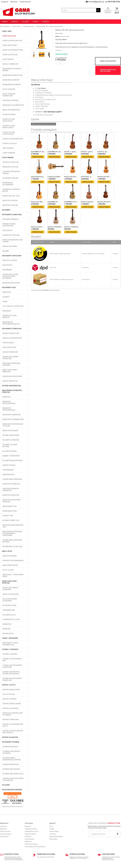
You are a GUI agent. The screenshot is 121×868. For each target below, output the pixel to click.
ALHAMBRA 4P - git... (54, 152)
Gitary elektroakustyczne (13, 50)
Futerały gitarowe (10, 654)
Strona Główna (5, 26)
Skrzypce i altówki (10, 260)
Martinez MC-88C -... (38, 202)
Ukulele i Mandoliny (10, 64)
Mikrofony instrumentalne (9, 409)
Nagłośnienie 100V (10, 506)
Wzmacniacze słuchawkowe (8, 184)
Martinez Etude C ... (37, 227)
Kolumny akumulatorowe (12, 461)
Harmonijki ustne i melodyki (10, 316)
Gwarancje (28, 836)
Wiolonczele (7, 265)
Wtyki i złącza (8, 570)
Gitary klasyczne (9, 36)
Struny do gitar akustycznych (9, 127)
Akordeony (7, 311)
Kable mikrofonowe (10, 565)
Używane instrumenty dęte (13, 774)
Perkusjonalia (8, 343)
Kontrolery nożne (10, 246)
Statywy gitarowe (9, 699)
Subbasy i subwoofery (11, 456)
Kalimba (6, 251)
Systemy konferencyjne (11, 386)
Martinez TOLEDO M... (55, 227)
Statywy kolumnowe (10, 708)
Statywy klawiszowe (11, 720)
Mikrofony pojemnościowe (13, 419)
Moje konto (4, 823)
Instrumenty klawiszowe (12, 215)
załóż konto (108, 12)
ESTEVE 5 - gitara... (87, 152)
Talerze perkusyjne (10, 352)
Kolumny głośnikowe (11, 440)
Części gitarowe (9, 153)
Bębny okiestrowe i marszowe (10, 371)
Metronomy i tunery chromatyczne (10, 644)
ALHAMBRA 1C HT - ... (71, 202)
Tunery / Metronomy (10, 638)
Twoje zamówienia (6, 834)
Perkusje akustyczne (11, 333)
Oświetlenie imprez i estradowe (11, 589)
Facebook (46, 22)
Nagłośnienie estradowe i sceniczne (12, 391)
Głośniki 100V (8, 516)
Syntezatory (7, 230)
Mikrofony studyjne (10, 167)
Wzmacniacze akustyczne (12, 75)
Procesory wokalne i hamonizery (11, 490)
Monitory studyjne (10, 201)
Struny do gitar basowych (13, 139)
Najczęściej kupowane (56, 836)
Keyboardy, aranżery (11, 219)
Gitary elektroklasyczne (12, 41)
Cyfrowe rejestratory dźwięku (11, 172)
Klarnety (6, 297)
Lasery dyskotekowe (11, 594)
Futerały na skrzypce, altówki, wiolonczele (11, 673)
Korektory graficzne (11, 495)
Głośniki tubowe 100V (11, 520)
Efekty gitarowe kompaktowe (9, 95)
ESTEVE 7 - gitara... (70, 152)
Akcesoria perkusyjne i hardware (12, 364)
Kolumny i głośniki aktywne (10, 446)
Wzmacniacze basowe (11, 80)
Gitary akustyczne (10, 45)
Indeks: (57, 36)
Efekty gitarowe (9, 89)
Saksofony (7, 292)
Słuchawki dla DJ (9, 615)
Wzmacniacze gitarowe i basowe (12, 70)
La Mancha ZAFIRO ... (54, 177)
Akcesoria (6, 629)
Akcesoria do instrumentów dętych (11, 323)
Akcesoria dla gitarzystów (13, 105)
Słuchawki (6, 210)
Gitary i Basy (7, 31)
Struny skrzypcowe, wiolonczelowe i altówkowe (10, 276)
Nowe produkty (54, 831)
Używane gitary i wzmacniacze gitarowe (11, 759)
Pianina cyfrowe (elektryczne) (9, 225)
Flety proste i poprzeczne (13, 306)
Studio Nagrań (8, 158)
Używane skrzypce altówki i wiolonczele (13, 779)
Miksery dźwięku (9, 465)
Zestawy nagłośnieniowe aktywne (12, 541)
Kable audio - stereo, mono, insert (13, 576)
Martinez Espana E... (87, 202)
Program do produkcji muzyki (11, 190)
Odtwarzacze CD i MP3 (11, 619)
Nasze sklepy (53, 839)
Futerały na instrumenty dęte (12, 660)
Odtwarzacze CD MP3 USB (12, 547)
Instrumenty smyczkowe (12, 256)
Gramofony (7, 624)
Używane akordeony (10, 747)
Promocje (15, 22)
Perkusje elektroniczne (12, 338)
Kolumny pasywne (9, 451)
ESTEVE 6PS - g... (86, 177)
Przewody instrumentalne (13, 561)
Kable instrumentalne (11, 110)
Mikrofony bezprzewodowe (9, 403)
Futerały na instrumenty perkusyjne (12, 679)
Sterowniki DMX (9, 610)
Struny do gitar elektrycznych (9, 133)
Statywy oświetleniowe (12, 704)
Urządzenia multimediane (12, 790)
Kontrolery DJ (8, 634)
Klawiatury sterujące (11, 235)
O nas (51, 826)
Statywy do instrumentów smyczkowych (13, 732)
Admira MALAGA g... (38, 177)
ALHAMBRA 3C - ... (54, 202)
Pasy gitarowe (8, 148)
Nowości (5, 22)
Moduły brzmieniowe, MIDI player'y (13, 241)
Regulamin (28, 826)
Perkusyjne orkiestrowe (12, 376)
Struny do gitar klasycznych (9, 120)
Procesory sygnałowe (11, 484)
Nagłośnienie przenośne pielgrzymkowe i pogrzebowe (12, 533)
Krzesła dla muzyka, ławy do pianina (13, 714)
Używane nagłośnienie (11, 769)
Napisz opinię (59, 33)
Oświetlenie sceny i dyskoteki (10, 582)
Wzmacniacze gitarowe (11, 85)
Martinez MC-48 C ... (71, 177)
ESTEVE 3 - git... (103, 152)
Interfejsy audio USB (11, 162)
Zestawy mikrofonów (11, 435)
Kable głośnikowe (10, 556)
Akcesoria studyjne (10, 205)
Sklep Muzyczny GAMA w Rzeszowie (12, 807)
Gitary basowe (8, 59)
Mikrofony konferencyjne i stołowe (13, 425)
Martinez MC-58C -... (104, 177)
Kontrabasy (7, 270)
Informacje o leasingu (31, 844)
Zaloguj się (5, 2)
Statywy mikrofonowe (11, 690)
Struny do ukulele (10, 143)
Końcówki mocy (9, 475)
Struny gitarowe (9, 115)
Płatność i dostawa (30, 834)
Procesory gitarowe (10, 100)
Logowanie (3, 826)
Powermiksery (8, 470)
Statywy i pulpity (9, 685)
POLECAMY (6, 785)
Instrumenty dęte (9, 288)
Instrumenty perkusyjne (12, 329)
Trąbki (5, 302)
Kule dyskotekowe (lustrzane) (10, 600)
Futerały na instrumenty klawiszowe (12, 666)
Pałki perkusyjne (9, 347)
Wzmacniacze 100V (10, 511)
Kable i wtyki (7, 551)
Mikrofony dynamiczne (11, 415)
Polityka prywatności (31, 829)
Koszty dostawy (30, 839)
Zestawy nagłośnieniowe (12, 479)
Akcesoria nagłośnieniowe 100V (13, 526)
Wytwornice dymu (9, 605)
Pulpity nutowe (9, 694)
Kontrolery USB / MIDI (11, 196)
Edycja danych (4, 836)
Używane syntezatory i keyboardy (11, 752)
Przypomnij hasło (25, 2)
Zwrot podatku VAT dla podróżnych (35, 847)
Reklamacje (28, 842)
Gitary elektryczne (10, 55)
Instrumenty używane (11, 742)
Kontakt (36, 22)
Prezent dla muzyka (10, 737)
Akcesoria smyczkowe (11, 283)
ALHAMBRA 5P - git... (38, 152)
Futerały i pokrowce (10, 649)
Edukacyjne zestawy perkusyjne (10, 358)
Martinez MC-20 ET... (104, 202)
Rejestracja (14, 2)
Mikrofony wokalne (10, 431)
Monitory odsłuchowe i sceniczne (12, 501)
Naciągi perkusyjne (10, 381)
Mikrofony (7, 397)
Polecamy (26, 22)
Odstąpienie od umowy (32, 831)
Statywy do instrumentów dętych (13, 725)
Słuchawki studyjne (10, 178)
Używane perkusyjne (11, 764)
